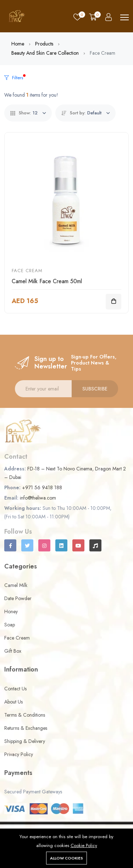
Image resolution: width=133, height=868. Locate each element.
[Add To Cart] (113, 302)
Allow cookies (66, 858)
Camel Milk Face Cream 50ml (47, 281)
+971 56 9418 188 (42, 487)
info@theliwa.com (38, 498)
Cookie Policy (84, 845)
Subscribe (95, 389)
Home (18, 44)
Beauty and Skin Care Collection (45, 53)
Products (44, 44)
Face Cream (27, 271)
